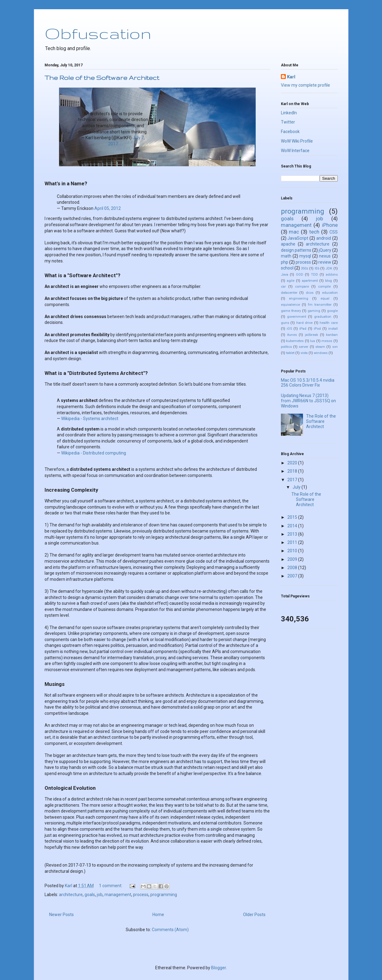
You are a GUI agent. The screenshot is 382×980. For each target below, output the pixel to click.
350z (305, 268)
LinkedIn (289, 113)
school (287, 268)
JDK (329, 268)
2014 (293, 526)
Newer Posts (61, 915)
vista (304, 353)
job (100, 895)
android (324, 238)
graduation (323, 317)
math (286, 256)
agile (291, 281)
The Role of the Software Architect (102, 78)
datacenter (289, 293)
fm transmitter (320, 305)
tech (314, 232)
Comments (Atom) (170, 930)
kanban (332, 335)
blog (329, 281)
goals (90, 895)
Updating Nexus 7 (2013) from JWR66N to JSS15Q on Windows (308, 401)
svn (335, 347)
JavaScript (298, 238)
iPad (303, 329)
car (283, 287)
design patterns (296, 250)
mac (294, 232)
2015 (293, 517)
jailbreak (311, 335)
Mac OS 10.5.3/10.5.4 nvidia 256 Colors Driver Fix (308, 383)
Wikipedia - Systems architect (90, 419)
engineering (299, 299)
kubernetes (295, 341)
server (303, 347)
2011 (293, 542)
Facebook (290, 132)
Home (158, 915)
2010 (293, 551)
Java (285, 275)
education (330, 293)
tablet (290, 353)
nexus (325, 256)
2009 (293, 559)
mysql (305, 256)
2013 (293, 534)
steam (320, 347)
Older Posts (254, 915)
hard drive (305, 323)
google (332, 311)
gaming (314, 311)
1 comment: (111, 886)
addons (332, 275)
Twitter (288, 122)
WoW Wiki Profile (297, 141)
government (297, 317)
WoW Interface (295, 151)
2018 (293, 471)
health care (329, 323)
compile (324, 287)
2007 (293, 576)
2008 (293, 568)
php (285, 262)
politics (286, 347)
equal (325, 299)
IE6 (317, 268)
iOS (289, 329)
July (297, 487)
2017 (293, 480)
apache (288, 244)
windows (321, 353)
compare (302, 287)
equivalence (290, 305)
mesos (327, 341)
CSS (334, 232)
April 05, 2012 (108, 208)
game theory (291, 311)
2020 (293, 463)
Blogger (219, 968)
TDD (315, 275)
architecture (71, 895)
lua (313, 341)
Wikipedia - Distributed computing (94, 453)
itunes (292, 335)
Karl (291, 77)
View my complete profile (305, 85)
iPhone (330, 225)
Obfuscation (98, 33)
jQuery (325, 250)
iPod (317, 329)
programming (164, 895)
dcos (310, 293)
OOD (300, 275)
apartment (310, 281)
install (333, 329)
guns (285, 323)
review (325, 262)
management (118, 895)
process (141, 895)
